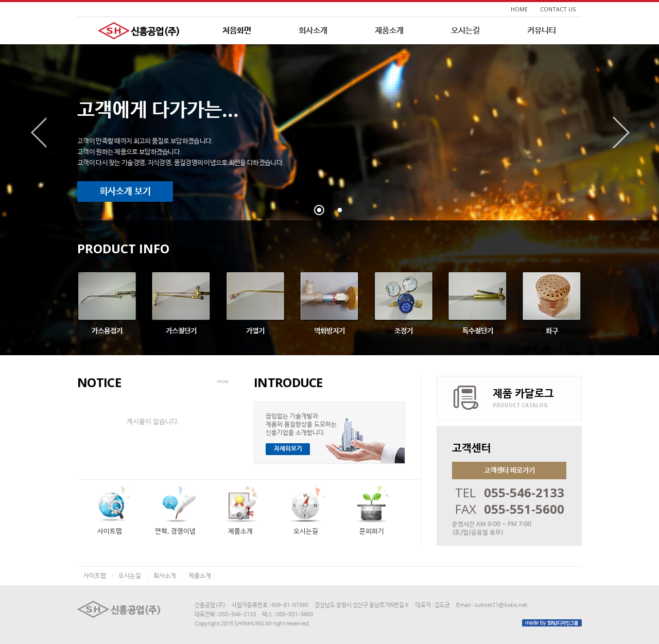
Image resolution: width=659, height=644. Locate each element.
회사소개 (313, 31)
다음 (621, 133)
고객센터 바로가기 (509, 471)
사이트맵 (95, 576)
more (223, 381)
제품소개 (389, 31)
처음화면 (237, 31)
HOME (519, 9)
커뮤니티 (542, 31)
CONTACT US (558, 9)
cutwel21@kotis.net (501, 605)
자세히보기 (288, 449)
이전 (38, 133)
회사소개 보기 (125, 192)
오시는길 (465, 31)
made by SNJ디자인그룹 (552, 623)
